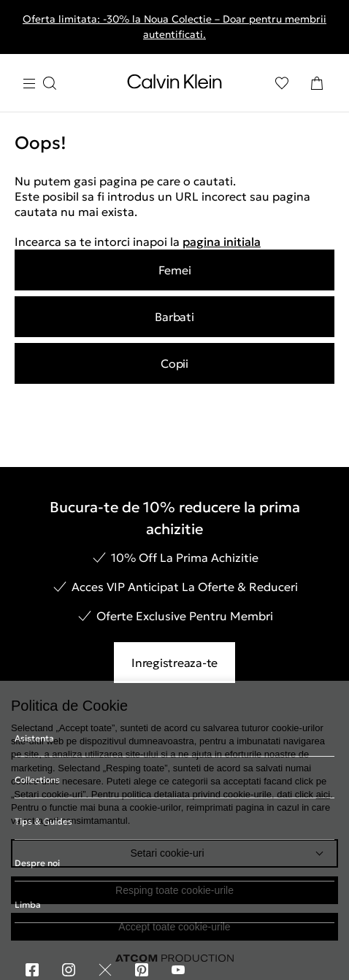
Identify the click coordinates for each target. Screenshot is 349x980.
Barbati (174, 317)
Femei (175, 270)
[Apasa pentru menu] (39, 84)
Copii (174, 363)
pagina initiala (222, 242)
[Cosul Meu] (317, 83)
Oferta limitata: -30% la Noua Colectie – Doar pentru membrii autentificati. (174, 27)
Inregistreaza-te (174, 663)
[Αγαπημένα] (282, 83)
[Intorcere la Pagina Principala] (174, 85)
